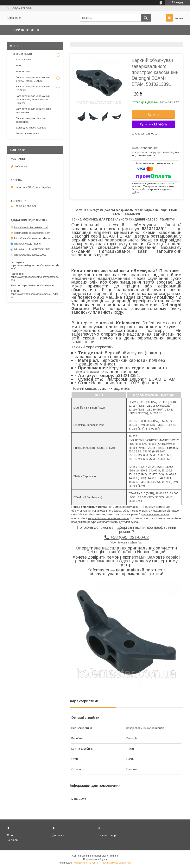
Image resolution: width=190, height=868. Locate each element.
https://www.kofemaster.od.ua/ (31, 227)
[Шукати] (146, 18)
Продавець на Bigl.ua (95, 859)
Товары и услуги (21, 54)
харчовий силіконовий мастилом (108, 518)
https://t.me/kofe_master (28, 244)
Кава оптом (23, 71)
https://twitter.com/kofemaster (38, 285)
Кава (19, 65)
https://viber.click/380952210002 (32, 249)
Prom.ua (113, 856)
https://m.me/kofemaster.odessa (32, 238)
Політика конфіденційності (117, 863)
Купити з (153, 124)
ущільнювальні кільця (155, 514)
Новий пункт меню (25, 30)
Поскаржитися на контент (86, 863)
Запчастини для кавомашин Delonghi (33, 88)
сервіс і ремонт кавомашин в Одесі (128, 559)
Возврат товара (108, 835)
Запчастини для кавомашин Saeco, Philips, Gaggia (33, 79)
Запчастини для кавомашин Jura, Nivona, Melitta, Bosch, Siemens (33, 99)
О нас (11, 835)
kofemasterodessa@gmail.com (32, 233)
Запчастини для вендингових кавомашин (33, 111)
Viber (114, 542)
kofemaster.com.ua (162, 323)
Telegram (123, 542)
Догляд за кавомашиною (31, 128)
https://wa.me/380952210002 (30, 255)
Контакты (13, 840)
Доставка (58, 835)
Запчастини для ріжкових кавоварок (31, 120)
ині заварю (109, 240)
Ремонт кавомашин (27, 133)
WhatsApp (136, 542)
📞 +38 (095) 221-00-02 (126, 537)
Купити (153, 114)
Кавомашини (23, 59)
